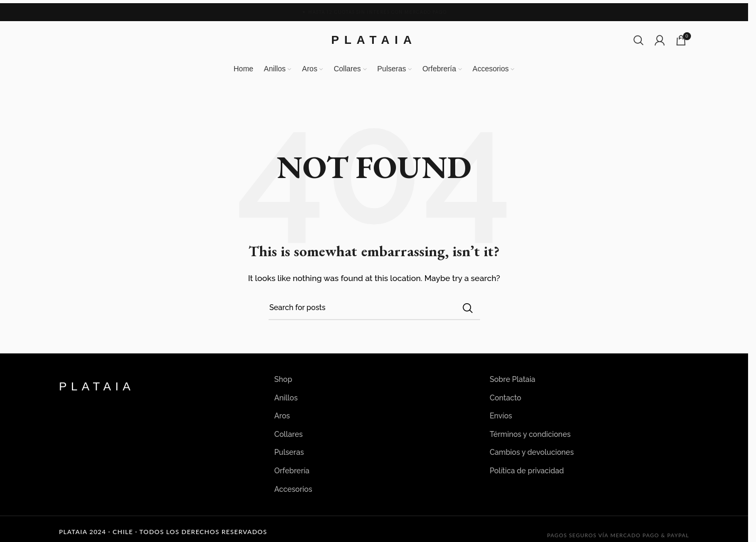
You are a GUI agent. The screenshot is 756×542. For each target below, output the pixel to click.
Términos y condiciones (530, 434)
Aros (282, 416)
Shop (283, 379)
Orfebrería (292, 471)
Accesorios (293, 489)
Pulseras (289, 452)
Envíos (501, 416)
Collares (289, 434)
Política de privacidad (527, 471)
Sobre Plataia (512, 379)
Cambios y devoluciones (532, 452)
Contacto (505, 398)
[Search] (639, 40)
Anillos (286, 398)
